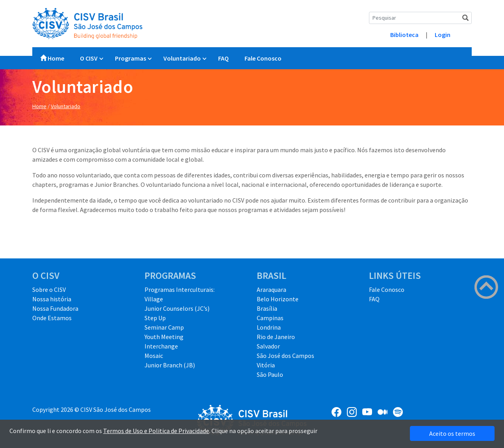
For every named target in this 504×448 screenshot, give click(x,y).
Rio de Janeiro (276, 337)
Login (443, 35)
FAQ (223, 58)
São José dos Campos (285, 356)
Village (154, 299)
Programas (131, 58)
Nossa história (52, 299)
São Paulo (270, 374)
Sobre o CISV (49, 289)
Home (52, 58)
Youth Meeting (164, 337)
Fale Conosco (263, 58)
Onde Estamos (52, 318)
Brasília (267, 308)
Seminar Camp (164, 327)
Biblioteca (404, 35)
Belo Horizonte (278, 299)
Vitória (266, 365)
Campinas (270, 318)
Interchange (161, 346)
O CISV (89, 58)
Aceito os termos (452, 433)
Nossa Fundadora (55, 308)
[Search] (420, 18)
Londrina (269, 327)
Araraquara (271, 289)
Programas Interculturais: (180, 289)
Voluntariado (182, 58)
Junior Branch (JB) (170, 365)
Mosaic (154, 356)
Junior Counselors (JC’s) (177, 308)
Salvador (268, 346)
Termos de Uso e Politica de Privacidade (156, 431)
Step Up (155, 318)
